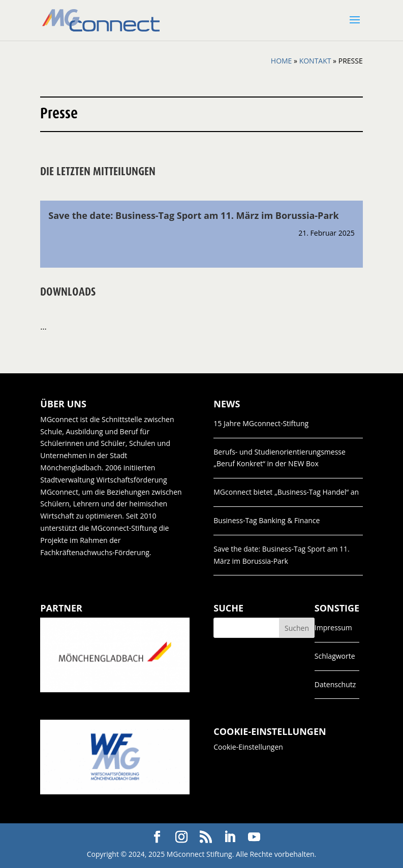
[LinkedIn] (230, 837)
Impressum (333, 628)
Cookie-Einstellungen (248, 747)
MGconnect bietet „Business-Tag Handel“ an (286, 492)
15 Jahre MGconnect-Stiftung (261, 423)
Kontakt (315, 61)
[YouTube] (254, 837)
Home (282, 61)
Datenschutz (335, 684)
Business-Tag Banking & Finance (267, 520)
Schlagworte (335, 656)
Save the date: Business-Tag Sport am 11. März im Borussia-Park (193, 215)
